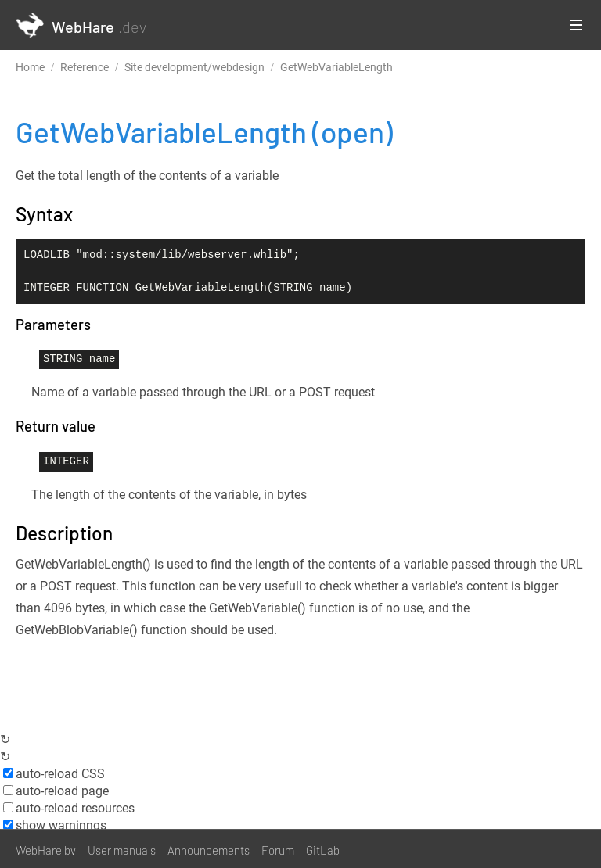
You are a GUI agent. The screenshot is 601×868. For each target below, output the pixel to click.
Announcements (209, 850)
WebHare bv (46, 850)
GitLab (323, 850)
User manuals (122, 850)
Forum (278, 850)
